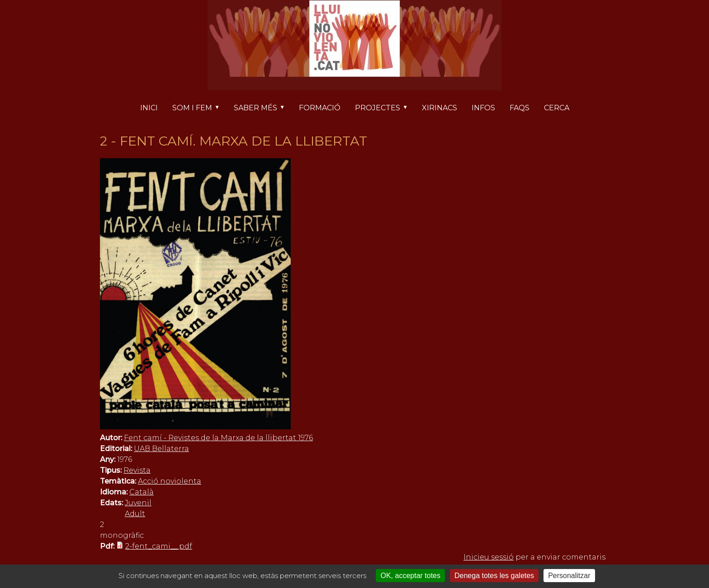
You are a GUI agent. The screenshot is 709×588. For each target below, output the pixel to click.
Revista (137, 470)
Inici (149, 108)
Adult (135, 514)
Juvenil (138, 503)
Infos (483, 108)
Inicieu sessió (489, 557)
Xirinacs (440, 108)
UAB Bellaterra (161, 449)
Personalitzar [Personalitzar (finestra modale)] (569, 576)
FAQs (520, 108)
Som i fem (199, 108)
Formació (320, 108)
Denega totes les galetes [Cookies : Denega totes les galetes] (494, 576)
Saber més (263, 108)
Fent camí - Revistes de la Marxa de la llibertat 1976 (218, 438)
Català (142, 492)
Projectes (385, 108)
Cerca (557, 108)
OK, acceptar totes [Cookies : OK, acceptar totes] (410, 576)
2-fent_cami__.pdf (159, 546)
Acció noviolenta (170, 481)
